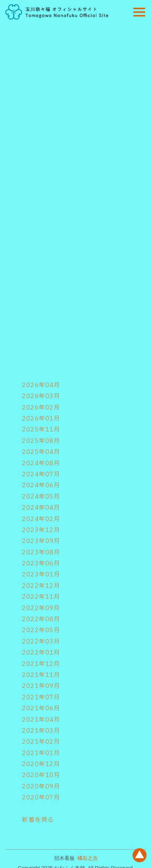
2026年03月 (41, 396)
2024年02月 (41, 519)
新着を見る (38, 820)
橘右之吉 (88, 858)
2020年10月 (41, 775)
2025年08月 (41, 441)
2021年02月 (41, 742)
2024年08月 (41, 463)
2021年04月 (41, 720)
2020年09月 (41, 787)
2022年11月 (41, 597)
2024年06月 (41, 485)
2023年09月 (41, 541)
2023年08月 (41, 552)
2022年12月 (41, 586)
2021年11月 (41, 675)
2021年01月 (41, 753)
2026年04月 (41, 385)
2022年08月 (41, 619)
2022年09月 (41, 608)
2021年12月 (41, 664)
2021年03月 (41, 731)
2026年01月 (41, 419)
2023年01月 (41, 575)
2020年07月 (41, 798)
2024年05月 (41, 497)
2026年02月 (41, 408)
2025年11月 (41, 430)
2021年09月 (41, 686)
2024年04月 (41, 508)
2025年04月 (41, 452)
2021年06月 (41, 708)
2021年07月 (41, 697)
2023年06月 (41, 564)
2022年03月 (41, 642)
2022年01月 (41, 653)
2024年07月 (41, 474)
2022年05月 (41, 630)
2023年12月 (41, 530)
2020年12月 (41, 764)
